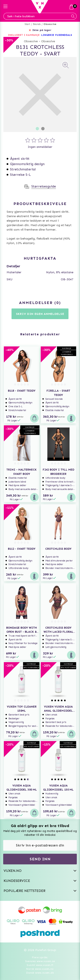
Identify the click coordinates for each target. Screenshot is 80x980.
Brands (37, 24)
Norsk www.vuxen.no (40, 969)
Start (27, 24)
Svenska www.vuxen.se (40, 961)
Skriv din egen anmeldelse (40, 314)
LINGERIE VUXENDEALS (57, 35)
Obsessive (50, 24)
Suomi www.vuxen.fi (40, 965)
